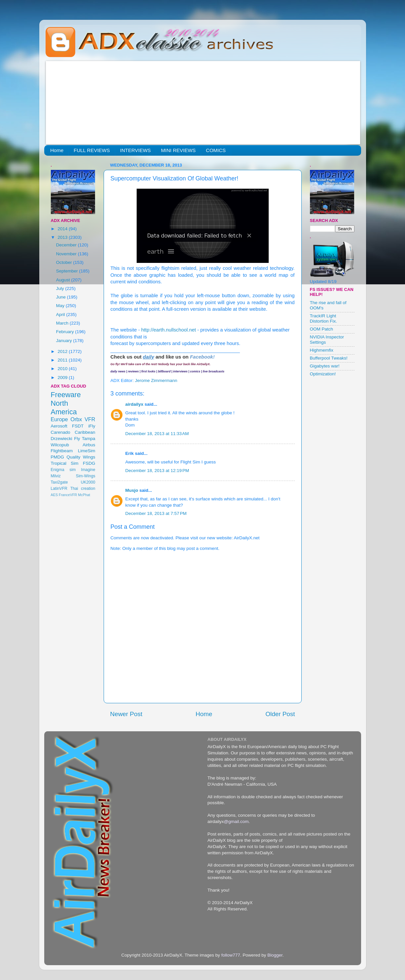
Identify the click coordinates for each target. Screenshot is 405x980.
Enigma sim (63, 470)
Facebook (201, 357)
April (61, 315)
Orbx (76, 419)
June (62, 297)
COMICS (216, 150)
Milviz (56, 476)
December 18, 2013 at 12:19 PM (157, 471)
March (63, 323)
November (67, 254)
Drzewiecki (62, 439)
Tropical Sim (65, 463)
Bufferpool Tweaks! (329, 358)
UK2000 (88, 482)
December (67, 245)
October (65, 262)
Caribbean (85, 432)
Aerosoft (59, 426)
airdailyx (135, 404)
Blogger (275, 955)
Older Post (280, 714)
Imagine (88, 470)
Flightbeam (62, 451)
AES (54, 495)
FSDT (78, 426)
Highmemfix (322, 350)
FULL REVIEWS (92, 150)
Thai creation (83, 489)
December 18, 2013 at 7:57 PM (156, 513)
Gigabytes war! (325, 366)
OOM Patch (322, 329)
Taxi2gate (59, 482)
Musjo (132, 490)
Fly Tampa (85, 439)
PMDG (58, 457)
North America (64, 408)
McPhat (84, 495)
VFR (90, 419)
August (64, 280)
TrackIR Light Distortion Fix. (324, 318)
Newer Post (126, 714)
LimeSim (87, 451)
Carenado (61, 432)
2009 (63, 378)
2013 (63, 237)
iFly (92, 426)
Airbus (89, 445)
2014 (63, 229)
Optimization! (323, 374)
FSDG (89, 463)
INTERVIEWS (135, 150)
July (61, 288)
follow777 (231, 955)
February (66, 332)
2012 (63, 351)
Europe (59, 419)
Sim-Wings (86, 476)
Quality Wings (81, 457)
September (68, 271)
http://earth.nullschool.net (169, 330)
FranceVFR (68, 495)
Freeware (66, 395)
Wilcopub (60, 445)
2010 (63, 369)
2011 (63, 360)
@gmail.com (236, 822)
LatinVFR (59, 489)
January (65, 341)
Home (57, 150)
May (61, 306)
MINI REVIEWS (178, 150)
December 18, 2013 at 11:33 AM (157, 434)
